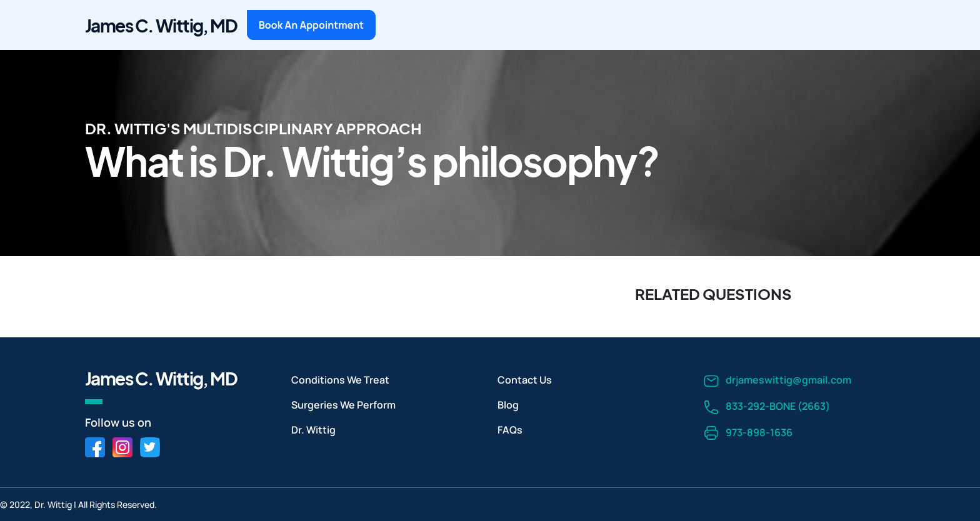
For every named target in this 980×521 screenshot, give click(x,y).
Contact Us (525, 380)
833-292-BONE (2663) (767, 407)
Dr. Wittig (313, 430)
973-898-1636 (748, 433)
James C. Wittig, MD (161, 25)
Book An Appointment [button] (311, 25)
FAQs (510, 430)
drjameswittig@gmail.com (777, 381)
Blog (508, 405)
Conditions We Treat (340, 380)
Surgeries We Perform (343, 405)
